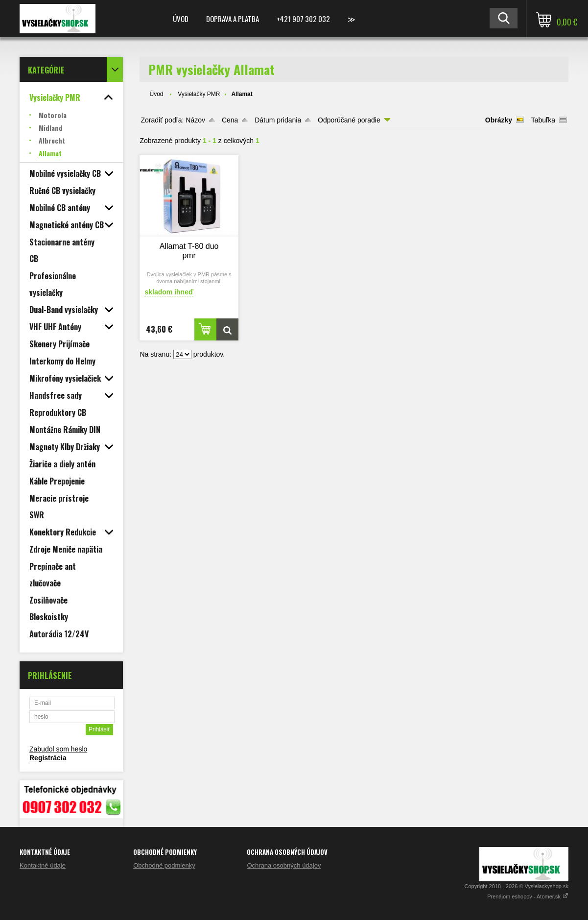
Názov (195, 120)
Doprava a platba (233, 19)
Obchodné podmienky (164, 865)
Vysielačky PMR (199, 94)
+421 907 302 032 (303, 19)
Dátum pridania (278, 120)
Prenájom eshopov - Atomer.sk (528, 896)
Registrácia (48, 758)
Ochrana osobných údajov (284, 865)
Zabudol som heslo (58, 749)
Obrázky (499, 120)
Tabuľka (543, 120)
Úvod (181, 19)
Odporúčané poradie (349, 120)
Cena (230, 120)
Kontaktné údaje (43, 865)
